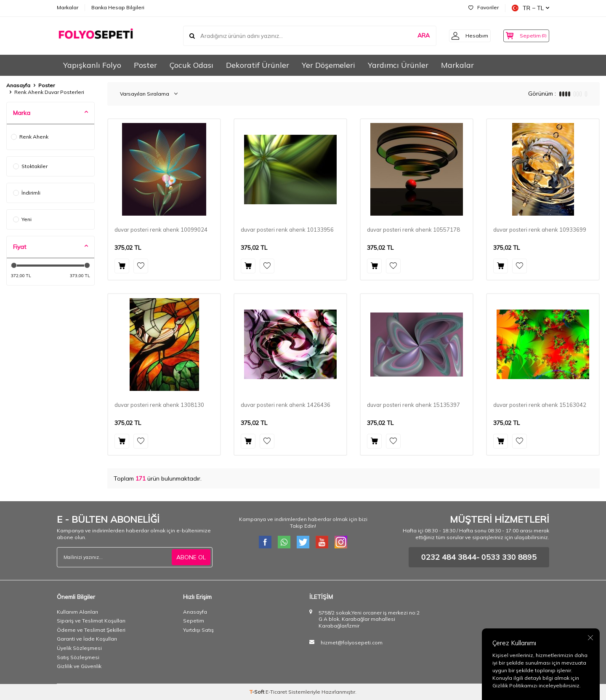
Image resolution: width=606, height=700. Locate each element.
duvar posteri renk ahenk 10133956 (287, 230)
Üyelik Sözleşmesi (79, 648)
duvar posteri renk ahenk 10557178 (413, 230)
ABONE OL (191, 557)
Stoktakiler (30, 166)
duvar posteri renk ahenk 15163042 (540, 405)
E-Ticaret (276, 692)
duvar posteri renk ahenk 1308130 (159, 405)
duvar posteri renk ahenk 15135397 (413, 405)
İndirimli (27, 193)
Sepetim (194, 621)
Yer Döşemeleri (328, 65)
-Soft (258, 692)
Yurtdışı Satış (198, 630)
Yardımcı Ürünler (398, 65)
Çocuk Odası (191, 65)
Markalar (68, 7)
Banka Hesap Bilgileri (118, 7)
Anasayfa (18, 85)
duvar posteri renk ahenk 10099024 (161, 230)
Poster (145, 65)
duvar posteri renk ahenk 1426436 (286, 405)
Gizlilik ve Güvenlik (79, 666)
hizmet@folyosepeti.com (352, 643)
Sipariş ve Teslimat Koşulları (91, 621)
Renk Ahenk (30, 137)
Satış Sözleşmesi (78, 657)
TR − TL (530, 8)
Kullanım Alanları (77, 612)
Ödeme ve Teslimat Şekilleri (91, 630)
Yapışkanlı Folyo (92, 65)
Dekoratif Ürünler (258, 65)
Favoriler (484, 7)
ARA (415, 35)
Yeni (22, 219)
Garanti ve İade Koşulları (87, 639)
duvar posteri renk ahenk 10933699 (540, 230)
